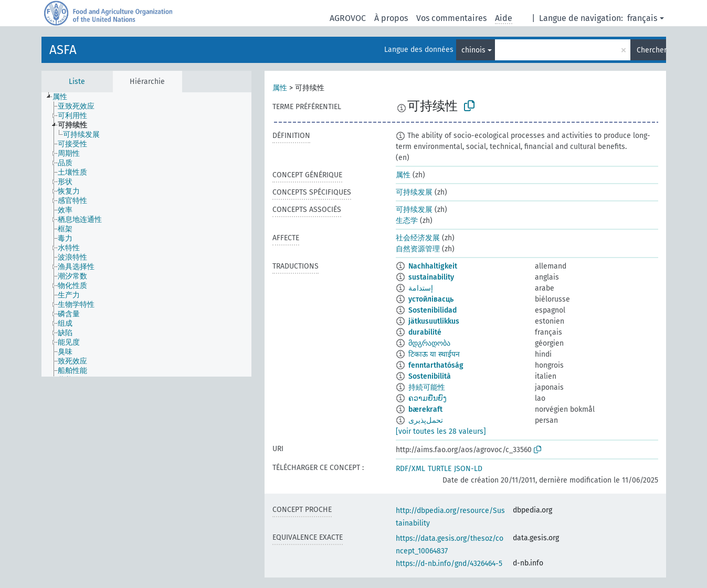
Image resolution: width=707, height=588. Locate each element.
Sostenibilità (430, 376)
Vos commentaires (451, 18)
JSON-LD (468, 469)
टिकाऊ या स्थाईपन (434, 354)
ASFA (63, 50)
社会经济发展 (418, 238)
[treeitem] (64, 97)
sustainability (431, 277)
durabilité (425, 332)
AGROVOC (348, 18)
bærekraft (425, 409)
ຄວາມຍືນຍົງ (428, 398)
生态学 (407, 221)
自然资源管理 (418, 249)
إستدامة (421, 288)
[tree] (146, 234)
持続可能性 (427, 387)
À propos (391, 18)
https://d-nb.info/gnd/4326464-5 (449, 564)
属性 (280, 88)
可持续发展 (414, 192)
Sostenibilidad (432, 310)
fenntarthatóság (436, 365)
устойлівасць (431, 299)
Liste (77, 82)
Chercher (651, 50)
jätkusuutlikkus (434, 321)
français (642, 18)
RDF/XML (410, 469)
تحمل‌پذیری (426, 420)
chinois (473, 50)
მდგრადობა (429, 343)
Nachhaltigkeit (433, 266)
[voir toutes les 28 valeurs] (441, 431)
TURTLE (440, 469)
